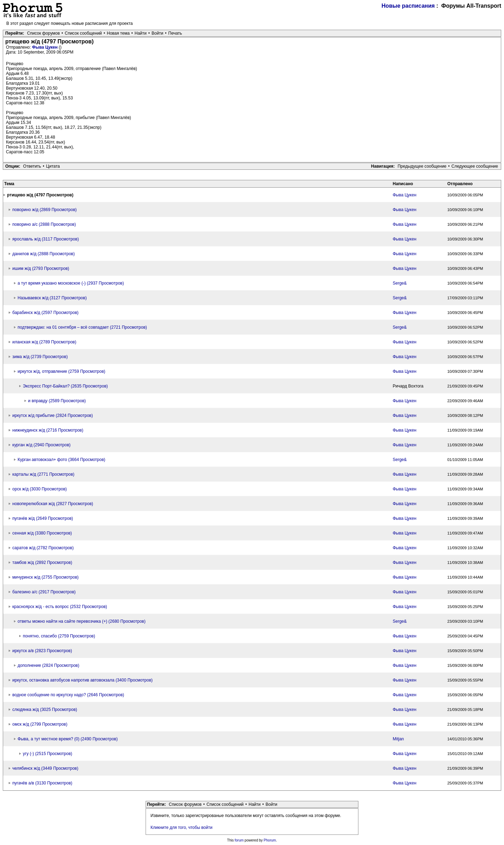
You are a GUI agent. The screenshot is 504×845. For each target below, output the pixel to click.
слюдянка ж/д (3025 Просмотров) (45, 710)
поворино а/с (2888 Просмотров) (44, 224)
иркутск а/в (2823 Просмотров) (42, 651)
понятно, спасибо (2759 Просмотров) (59, 636)
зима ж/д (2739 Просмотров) (40, 357)
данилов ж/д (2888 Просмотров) (43, 254)
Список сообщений (83, 33)
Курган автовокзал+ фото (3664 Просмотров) (61, 460)
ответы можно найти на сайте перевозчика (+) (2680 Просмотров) (81, 621)
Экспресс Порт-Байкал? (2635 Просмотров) (65, 386)
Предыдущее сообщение (422, 166)
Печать (175, 33)
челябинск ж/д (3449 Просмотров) (45, 768)
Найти (141, 33)
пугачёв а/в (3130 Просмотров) (42, 783)
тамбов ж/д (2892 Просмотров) (42, 563)
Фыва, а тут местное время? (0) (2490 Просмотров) (68, 739)
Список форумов (43, 33)
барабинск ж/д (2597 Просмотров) (45, 313)
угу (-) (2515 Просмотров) (47, 754)
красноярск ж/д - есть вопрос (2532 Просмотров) (59, 607)
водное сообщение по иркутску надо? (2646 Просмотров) (68, 695)
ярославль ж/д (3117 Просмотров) (45, 239)
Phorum (270, 840)
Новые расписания (408, 6)
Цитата (53, 166)
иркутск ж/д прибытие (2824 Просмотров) (52, 415)
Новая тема (118, 33)
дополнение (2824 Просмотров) (48, 665)
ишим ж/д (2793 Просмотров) (41, 268)
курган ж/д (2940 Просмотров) (41, 445)
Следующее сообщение (475, 166)
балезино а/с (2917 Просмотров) (44, 592)
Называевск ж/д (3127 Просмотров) (52, 298)
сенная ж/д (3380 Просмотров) (42, 533)
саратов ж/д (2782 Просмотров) (43, 548)
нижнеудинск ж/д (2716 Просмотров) (48, 430)
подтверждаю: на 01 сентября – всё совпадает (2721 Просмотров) (82, 327)
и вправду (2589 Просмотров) (57, 401)
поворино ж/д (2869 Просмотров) (44, 210)
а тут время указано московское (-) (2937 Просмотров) (71, 283)
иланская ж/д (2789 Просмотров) (44, 342)
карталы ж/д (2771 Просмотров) (43, 474)
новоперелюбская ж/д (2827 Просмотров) (53, 504)
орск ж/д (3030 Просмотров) (40, 489)
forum (239, 840)
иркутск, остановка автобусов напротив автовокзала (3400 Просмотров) (82, 680)
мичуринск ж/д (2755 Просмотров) (45, 577)
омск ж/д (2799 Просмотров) (40, 724)
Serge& (400, 283)
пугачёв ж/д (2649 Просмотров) (43, 518)
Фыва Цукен (45, 47)
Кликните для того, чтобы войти (181, 827)
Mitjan (398, 739)
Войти (157, 33)
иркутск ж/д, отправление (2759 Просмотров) (61, 371)
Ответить (32, 166)
